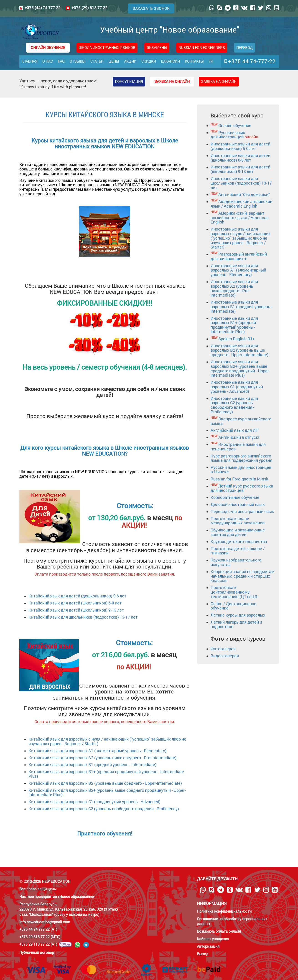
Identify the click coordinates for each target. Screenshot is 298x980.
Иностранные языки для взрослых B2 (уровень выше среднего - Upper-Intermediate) (239, 350)
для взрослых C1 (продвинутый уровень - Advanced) (110, 802)
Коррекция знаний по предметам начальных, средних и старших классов (242, 576)
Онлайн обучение (235, 125)
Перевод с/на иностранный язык (242, 511)
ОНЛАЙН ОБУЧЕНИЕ (48, 47)
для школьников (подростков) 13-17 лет (99, 617)
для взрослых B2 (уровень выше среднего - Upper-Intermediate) (121, 783)
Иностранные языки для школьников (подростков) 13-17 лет (241, 183)
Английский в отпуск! (239, 437)
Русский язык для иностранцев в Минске (241, 470)
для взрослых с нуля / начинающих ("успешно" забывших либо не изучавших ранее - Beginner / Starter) (107, 741)
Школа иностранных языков (107, 47)
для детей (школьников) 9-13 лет (92, 610)
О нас (48, 61)
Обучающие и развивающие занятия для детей (238, 532)
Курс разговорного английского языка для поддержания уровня (241, 458)
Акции (130, 61)
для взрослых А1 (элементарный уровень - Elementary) (113, 751)
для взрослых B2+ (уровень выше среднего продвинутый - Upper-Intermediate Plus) (107, 792)
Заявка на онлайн (172, 81)
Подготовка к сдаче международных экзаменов (238, 521)
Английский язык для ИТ (234, 430)
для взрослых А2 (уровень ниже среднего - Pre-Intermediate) (118, 758)
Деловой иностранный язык (238, 504)
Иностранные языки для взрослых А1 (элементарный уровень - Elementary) (238, 270)
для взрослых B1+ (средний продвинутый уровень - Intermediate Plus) (106, 774)
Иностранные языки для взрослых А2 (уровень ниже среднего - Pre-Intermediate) (234, 288)
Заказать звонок (151, 8)
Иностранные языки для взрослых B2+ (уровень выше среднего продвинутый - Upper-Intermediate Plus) (240, 368)
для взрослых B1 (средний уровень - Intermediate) (108, 764)
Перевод (245, 47)
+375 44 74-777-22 (250, 61)
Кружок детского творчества (239, 541)
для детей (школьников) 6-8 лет (91, 603)
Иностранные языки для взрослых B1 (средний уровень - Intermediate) (241, 307)
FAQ (61, 61)
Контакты (194, 61)
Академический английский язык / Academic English (241, 204)
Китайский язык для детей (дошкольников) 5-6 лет (77, 596)
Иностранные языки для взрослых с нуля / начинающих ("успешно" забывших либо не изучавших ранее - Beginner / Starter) (241, 238)
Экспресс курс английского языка (241, 421)
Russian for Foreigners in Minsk (239, 479)
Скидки (149, 61)
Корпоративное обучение (235, 497)
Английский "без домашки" (244, 194)
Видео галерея (225, 656)
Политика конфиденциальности (224, 911)
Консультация (129, 81)
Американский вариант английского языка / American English (240, 218)
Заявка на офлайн (219, 81)
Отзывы (78, 61)
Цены (114, 61)
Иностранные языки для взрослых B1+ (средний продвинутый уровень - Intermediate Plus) (234, 325)
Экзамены (157, 47)
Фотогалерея (223, 649)
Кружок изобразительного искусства (236, 562)
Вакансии (170, 61)
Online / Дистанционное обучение (233, 606)
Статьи (97, 61)
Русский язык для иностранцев (234, 135)
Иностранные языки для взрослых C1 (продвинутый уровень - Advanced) (237, 387)
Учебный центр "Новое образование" (129, 32)
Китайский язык (44, 603)
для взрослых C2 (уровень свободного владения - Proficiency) (119, 809)
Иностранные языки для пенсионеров (238, 447)
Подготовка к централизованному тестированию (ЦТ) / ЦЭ (234, 592)
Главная (29, 61)
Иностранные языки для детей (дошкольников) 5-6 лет (240, 146)
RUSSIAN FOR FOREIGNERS (202, 47)
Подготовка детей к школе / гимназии (238, 551)
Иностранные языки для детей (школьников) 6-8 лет (240, 158)
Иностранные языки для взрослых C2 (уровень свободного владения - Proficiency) (234, 405)
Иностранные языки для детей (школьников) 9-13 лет (240, 169)
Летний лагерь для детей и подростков (236, 624)
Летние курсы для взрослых (238, 615)
